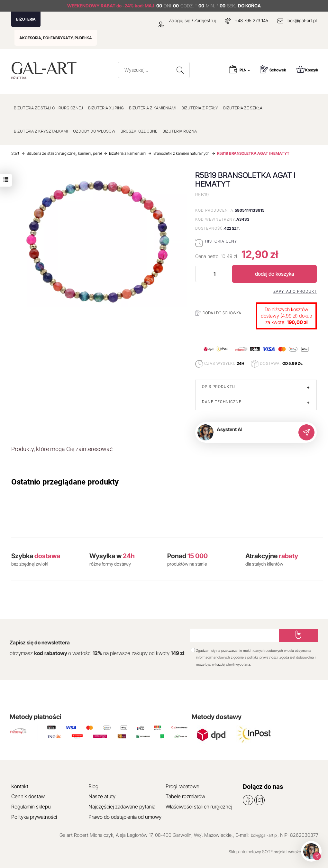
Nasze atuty (102, 796)
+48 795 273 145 (251, 20)
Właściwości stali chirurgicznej (199, 807)
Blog (93, 786)
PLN (245, 70)
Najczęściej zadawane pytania (122, 807)
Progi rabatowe (182, 786)
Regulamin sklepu (31, 807)
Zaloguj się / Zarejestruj (187, 20)
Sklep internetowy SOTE (251, 852)
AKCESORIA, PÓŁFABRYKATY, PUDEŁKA (56, 38)
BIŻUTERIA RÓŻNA (180, 131)
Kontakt (20, 786)
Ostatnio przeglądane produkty (65, 482)
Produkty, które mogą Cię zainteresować (62, 449)
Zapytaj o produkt (295, 291)
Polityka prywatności (34, 817)
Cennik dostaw (28, 796)
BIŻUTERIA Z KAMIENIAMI (153, 108)
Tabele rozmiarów (185, 796)
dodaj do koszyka (274, 274)
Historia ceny (221, 241)
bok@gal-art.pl (302, 20)
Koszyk (307, 69)
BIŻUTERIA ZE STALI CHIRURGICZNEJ (48, 108)
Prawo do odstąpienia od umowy (125, 817)
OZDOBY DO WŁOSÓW (94, 131)
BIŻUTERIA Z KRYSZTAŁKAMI (41, 131)
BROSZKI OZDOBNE (139, 131)
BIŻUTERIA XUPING (106, 108)
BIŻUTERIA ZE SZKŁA (243, 108)
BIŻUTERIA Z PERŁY (200, 108)
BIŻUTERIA (26, 19)
